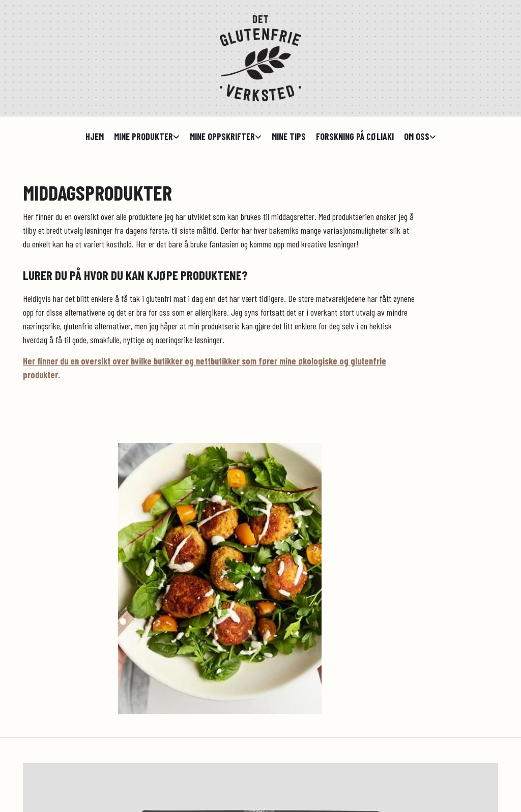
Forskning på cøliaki (355, 137)
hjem (95, 137)
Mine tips (289, 137)
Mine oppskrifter (222, 137)
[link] (147, 137)
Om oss (417, 137)
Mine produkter (143, 137)
